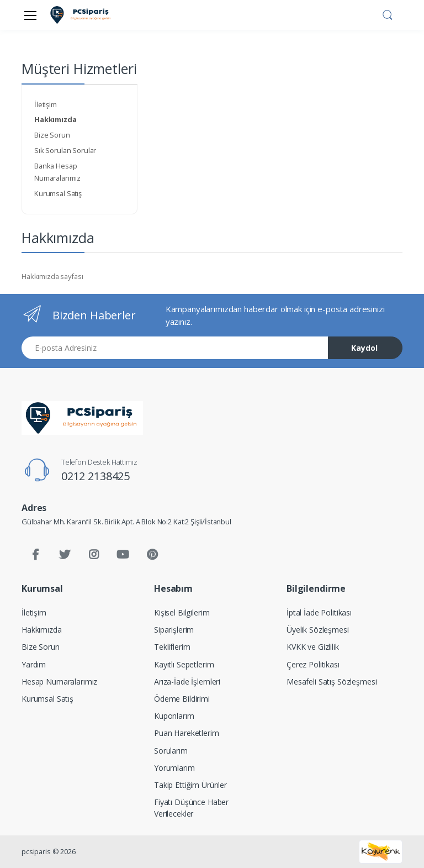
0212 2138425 (96, 476)
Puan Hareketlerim (187, 733)
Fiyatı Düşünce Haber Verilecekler (191, 808)
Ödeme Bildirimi (182, 699)
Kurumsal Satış (58, 193)
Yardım (34, 664)
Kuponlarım (174, 716)
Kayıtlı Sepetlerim (184, 664)
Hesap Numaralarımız (59, 682)
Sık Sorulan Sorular (65, 150)
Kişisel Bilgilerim (182, 612)
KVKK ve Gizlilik (313, 647)
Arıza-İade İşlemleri (187, 682)
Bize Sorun (52, 135)
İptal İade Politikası (319, 612)
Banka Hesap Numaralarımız (57, 172)
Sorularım (171, 751)
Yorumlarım (174, 768)
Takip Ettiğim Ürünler (190, 785)
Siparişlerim (174, 630)
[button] (388, 14)
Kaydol (364, 348)
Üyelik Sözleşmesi (318, 630)
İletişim (46, 104)
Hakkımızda (42, 630)
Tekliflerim (172, 647)
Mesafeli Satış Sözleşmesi (332, 682)
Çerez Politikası (313, 664)
